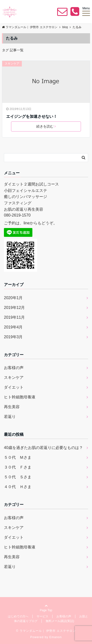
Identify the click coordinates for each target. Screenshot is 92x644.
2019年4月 (13, 327)
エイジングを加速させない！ (32, 116)
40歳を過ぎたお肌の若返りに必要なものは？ (43, 448)
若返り (10, 417)
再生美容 (12, 407)
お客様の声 (14, 368)
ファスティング (18, 203)
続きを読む (46, 126)
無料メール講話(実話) (60, 621)
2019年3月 (13, 337)
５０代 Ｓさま (18, 477)
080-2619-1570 (17, 215)
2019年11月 (14, 317)
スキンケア (12, 64)
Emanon (56, 637)
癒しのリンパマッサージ (26, 197)
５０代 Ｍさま (18, 457)
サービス (42, 616)
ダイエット (14, 387)
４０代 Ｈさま (18, 487)
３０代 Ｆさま (18, 467)
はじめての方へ (18, 616)
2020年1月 (13, 298)
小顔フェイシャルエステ (26, 191)
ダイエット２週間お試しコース (31, 184)
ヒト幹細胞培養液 (20, 397)
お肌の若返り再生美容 (24, 209)
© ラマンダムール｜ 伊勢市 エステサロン (46, 631)
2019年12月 (14, 308)
